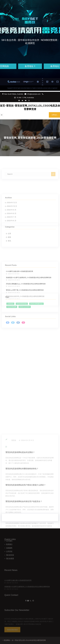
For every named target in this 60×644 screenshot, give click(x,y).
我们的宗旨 (10, 555)
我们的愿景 (10, 558)
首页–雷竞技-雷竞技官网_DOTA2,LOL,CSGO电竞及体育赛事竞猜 (30, 107)
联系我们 (9, 544)
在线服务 (9, 548)
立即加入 (54, 115)
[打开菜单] (2, 115)
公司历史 (9, 551)
